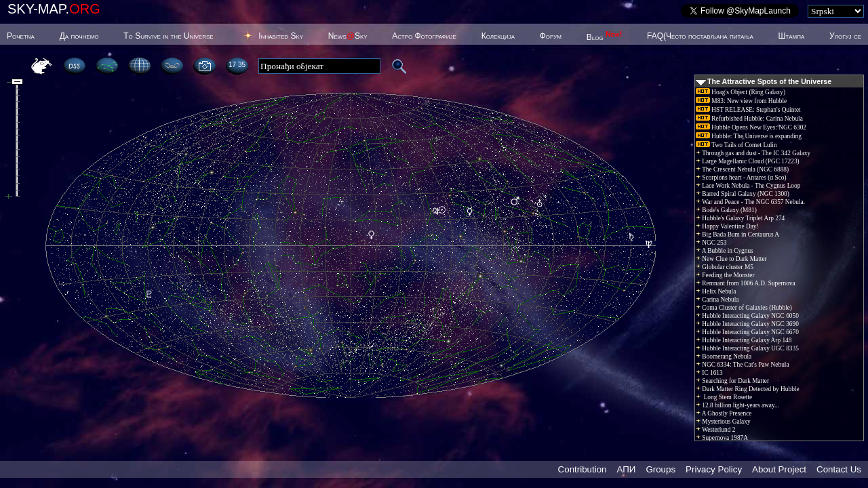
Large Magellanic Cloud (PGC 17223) (748, 161)
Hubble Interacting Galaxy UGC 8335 (747, 348)
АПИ (626, 469)
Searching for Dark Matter (732, 381)
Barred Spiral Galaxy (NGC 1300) (743, 194)
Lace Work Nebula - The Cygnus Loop (748, 186)
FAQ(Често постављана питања (700, 36)
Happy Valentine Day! (727, 226)
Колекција (498, 36)
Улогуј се (845, 36)
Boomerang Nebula (724, 357)
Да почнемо (79, 36)
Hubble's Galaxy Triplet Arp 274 (740, 218)
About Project (779, 469)
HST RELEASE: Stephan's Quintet (748, 110)
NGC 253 (711, 243)
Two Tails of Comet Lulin (736, 145)
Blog (605, 37)
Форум (551, 36)
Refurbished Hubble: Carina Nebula (749, 119)
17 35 (237, 65)
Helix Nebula (716, 291)
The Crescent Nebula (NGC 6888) (742, 169)
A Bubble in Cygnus (725, 251)
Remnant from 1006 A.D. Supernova (746, 283)
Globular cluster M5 (725, 267)
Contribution (583, 469)
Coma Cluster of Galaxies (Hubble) (744, 308)
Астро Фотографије (424, 36)
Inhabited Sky (281, 36)
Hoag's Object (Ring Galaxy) (741, 92)
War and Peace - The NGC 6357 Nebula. (750, 202)
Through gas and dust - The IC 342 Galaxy (753, 153)
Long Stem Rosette (724, 397)
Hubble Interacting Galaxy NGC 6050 (747, 316)
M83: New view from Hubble (741, 101)
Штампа (792, 36)
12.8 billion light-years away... (737, 405)
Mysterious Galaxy (723, 422)
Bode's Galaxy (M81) (726, 210)
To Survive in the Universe (168, 36)
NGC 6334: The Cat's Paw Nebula (743, 365)
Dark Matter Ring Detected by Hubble (748, 389)
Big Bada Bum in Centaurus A (737, 235)
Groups (660, 469)
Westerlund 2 (715, 430)
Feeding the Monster (725, 275)
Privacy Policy (714, 469)
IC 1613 (709, 373)
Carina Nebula (717, 300)
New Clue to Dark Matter (731, 259)
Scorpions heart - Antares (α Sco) (741, 178)
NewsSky (348, 36)
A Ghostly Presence (724, 413)
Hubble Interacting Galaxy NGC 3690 (747, 324)
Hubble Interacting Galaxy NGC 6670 (747, 332)
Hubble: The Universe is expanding (749, 136)
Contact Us (839, 469)
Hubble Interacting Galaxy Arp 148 (744, 340)
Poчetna (21, 36)
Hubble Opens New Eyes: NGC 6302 (751, 127)
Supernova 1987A (722, 438)
